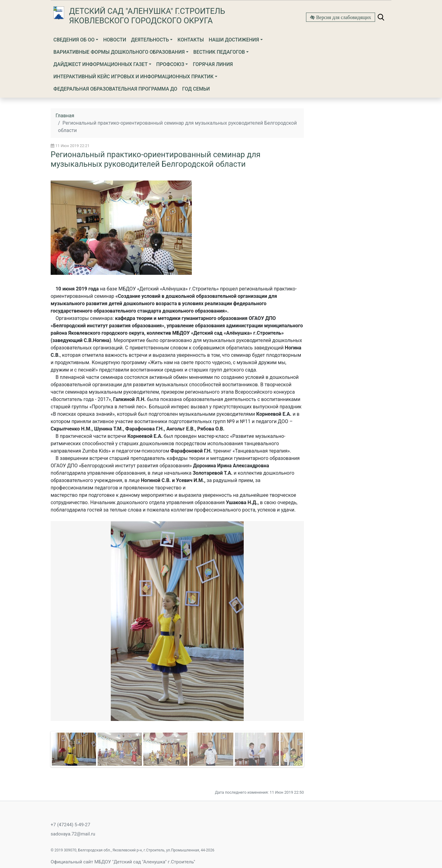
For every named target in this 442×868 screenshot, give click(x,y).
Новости (115, 40)
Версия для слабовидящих (343, 17)
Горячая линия (213, 64)
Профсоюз (170, 64)
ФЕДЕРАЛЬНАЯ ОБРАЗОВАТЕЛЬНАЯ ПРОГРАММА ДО (115, 89)
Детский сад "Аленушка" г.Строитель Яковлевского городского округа (147, 16)
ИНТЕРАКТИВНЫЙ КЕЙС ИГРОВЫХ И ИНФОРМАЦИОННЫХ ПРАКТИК (134, 77)
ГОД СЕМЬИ (196, 89)
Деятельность (150, 40)
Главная (65, 116)
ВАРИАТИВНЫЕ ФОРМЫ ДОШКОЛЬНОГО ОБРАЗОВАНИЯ (119, 52)
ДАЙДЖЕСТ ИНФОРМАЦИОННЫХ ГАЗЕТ (101, 64)
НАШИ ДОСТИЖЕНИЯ (234, 40)
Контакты (191, 40)
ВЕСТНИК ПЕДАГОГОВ (219, 52)
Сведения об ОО (74, 40)
